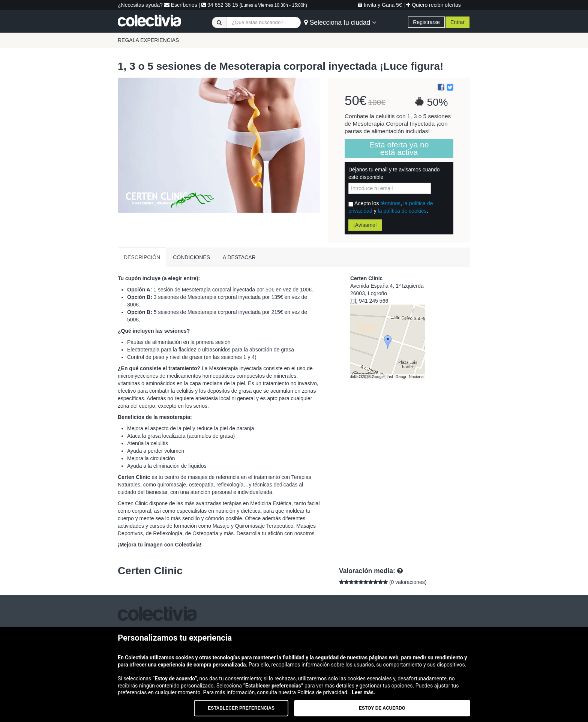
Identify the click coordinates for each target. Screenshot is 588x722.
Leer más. (363, 692)
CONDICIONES (191, 257)
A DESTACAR (239, 257)
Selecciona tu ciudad (340, 23)
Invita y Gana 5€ (380, 5)
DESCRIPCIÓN (142, 257)
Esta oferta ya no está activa (399, 148)
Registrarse (426, 22)
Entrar (457, 22)
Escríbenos (181, 5)
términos (390, 203)
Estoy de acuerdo (382, 708)
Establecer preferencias (241, 708)
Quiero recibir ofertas (433, 5)
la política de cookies (402, 211)
